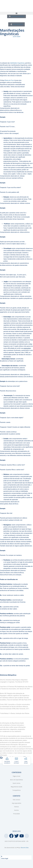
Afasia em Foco (9, 80)
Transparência (16, 790)
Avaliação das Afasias (22, 713)
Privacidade (16, 814)
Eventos (16, 810)
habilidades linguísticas (17, 63)
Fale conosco (16, 800)
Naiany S (7, 713)
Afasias (13, 713)
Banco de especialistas (16, 780)
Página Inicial (17, 776)
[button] (16, 13)
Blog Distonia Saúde (16, 787)
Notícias (16, 807)
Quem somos (16, 783)
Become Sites (25, 848)
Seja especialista (16, 803)
